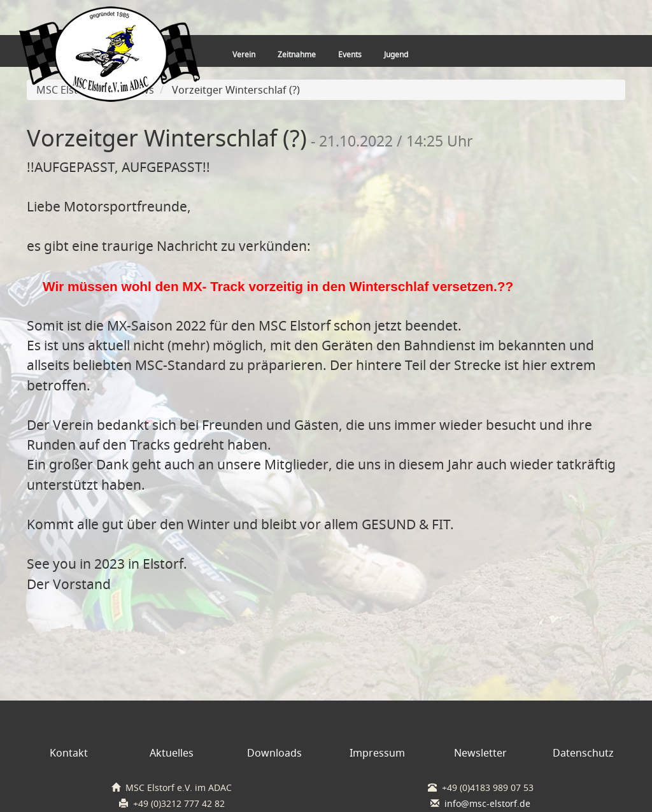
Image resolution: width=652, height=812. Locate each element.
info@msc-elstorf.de (487, 804)
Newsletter (480, 753)
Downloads (274, 753)
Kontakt (69, 753)
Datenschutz (583, 753)
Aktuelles (172, 753)
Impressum (377, 753)
